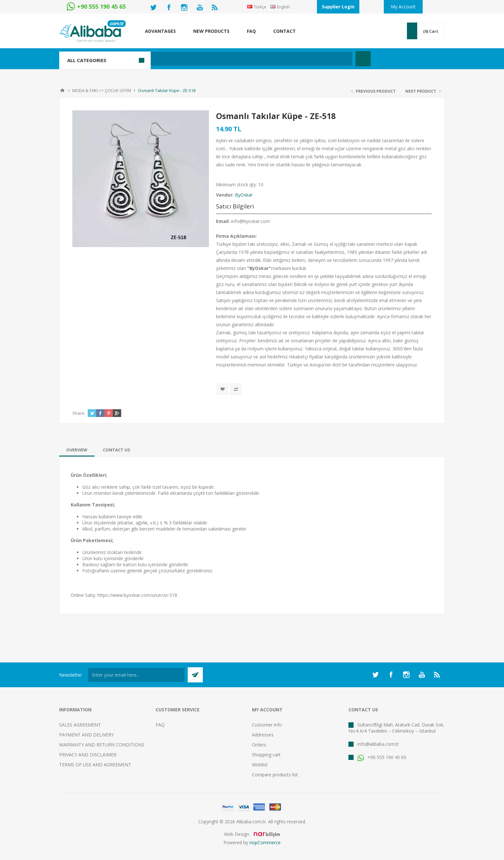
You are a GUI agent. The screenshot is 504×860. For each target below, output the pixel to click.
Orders (259, 745)
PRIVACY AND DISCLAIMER (88, 755)
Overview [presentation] (77, 450)
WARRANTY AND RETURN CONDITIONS (102, 745)
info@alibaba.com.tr (378, 744)
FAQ (160, 725)
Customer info (267, 725)
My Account (403, 7)
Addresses (263, 735)
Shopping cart (266, 755)
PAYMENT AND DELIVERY (86, 735)
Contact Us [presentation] (117, 450)
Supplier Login (338, 7)
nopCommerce (265, 842)
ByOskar (244, 195)
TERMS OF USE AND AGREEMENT (95, 765)
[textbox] (218, 59)
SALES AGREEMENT (80, 725)
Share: (79, 413)
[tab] (77, 450)
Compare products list (275, 775)
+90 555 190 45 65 (382, 757)
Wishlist (260, 765)
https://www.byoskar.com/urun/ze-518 (137, 595)
